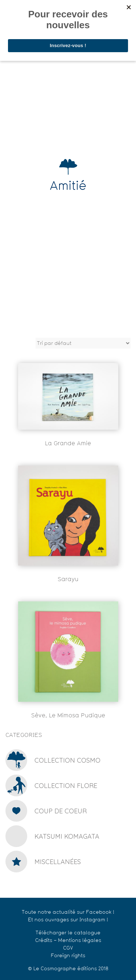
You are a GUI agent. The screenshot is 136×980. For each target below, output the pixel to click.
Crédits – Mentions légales (68, 941)
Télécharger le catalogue (68, 933)
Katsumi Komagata (67, 836)
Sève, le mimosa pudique (68, 716)
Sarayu (68, 580)
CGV (68, 948)
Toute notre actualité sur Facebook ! (68, 912)
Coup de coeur (61, 811)
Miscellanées (58, 862)
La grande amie (68, 444)
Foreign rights (68, 956)
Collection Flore (66, 786)
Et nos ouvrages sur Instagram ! (68, 920)
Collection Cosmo (67, 760)
